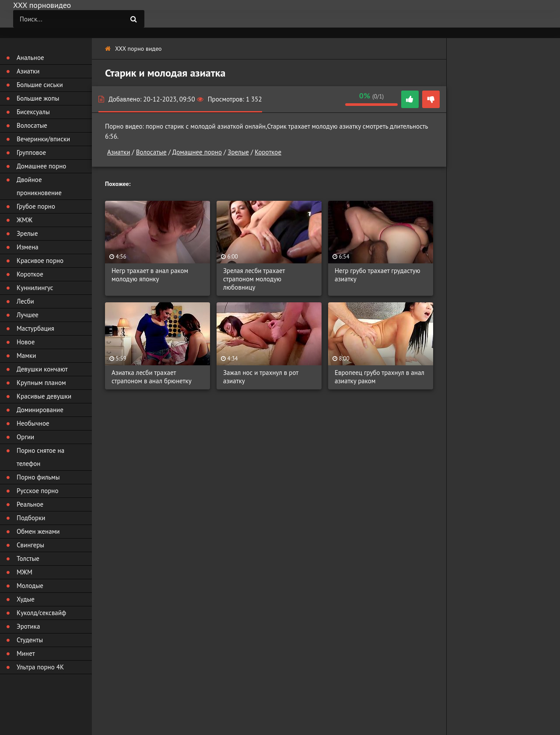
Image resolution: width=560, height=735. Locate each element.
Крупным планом (41, 383)
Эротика (28, 626)
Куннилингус (35, 288)
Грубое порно (36, 206)
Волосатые (151, 152)
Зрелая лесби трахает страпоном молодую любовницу (254, 279)
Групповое (31, 152)
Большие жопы (38, 98)
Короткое (268, 152)
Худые (26, 599)
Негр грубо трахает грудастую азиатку (377, 275)
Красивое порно (40, 261)
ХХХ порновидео (42, 5)
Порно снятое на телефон (40, 457)
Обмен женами (38, 531)
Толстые (28, 558)
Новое (26, 342)
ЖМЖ (24, 220)
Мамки (26, 355)
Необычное (33, 423)
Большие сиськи (40, 85)
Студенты (30, 640)
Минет (26, 653)
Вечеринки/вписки (43, 139)
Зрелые (238, 152)
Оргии (25, 437)
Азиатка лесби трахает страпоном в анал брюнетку (152, 377)
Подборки (31, 518)
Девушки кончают (42, 369)
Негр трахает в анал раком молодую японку (150, 275)
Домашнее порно (197, 152)
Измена (28, 247)
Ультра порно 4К (40, 667)
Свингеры (30, 545)
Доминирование (40, 410)
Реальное (30, 504)
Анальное (30, 58)
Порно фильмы (38, 477)
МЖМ (24, 572)
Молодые (30, 586)
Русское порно (37, 491)
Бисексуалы (33, 112)
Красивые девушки (44, 396)
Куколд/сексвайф (41, 613)
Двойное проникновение (39, 186)
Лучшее (28, 315)
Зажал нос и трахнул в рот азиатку (261, 377)
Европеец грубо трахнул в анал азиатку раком (380, 377)
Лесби (25, 301)
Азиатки (119, 152)
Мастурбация (35, 328)
